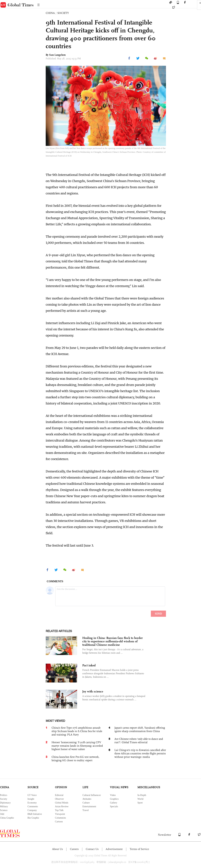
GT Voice (32, 795)
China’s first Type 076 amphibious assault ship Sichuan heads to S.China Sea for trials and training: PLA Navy (77, 731)
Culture (86, 803)
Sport (140, 803)
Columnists (60, 818)
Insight (31, 799)
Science (4, 810)
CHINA (50, 13)
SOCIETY (63, 13)
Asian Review (62, 806)
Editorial (59, 795)
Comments (33, 806)
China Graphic (7, 818)
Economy (32, 803)
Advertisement (114, 849)
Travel (86, 810)
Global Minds (62, 803)
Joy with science (93, 691)
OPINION (61, 787)
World (140, 799)
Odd (2, 814)
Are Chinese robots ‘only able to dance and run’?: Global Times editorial (139, 741)
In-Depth (142, 795)
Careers (74, 849)
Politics (4, 795)
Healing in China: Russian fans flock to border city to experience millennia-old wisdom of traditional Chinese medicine (113, 641)
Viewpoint (60, 814)
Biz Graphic (33, 818)
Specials (114, 806)
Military (4, 806)
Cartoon (59, 822)
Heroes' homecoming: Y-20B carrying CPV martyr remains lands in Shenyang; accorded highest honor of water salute (77, 746)
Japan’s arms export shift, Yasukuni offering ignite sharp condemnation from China (140, 729)
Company (32, 810)
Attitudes (87, 799)
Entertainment (89, 806)
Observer (59, 799)
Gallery (114, 803)
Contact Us (92, 849)
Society (4, 799)
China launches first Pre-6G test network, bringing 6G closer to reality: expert (75, 759)
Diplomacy (5, 803)
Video (113, 795)
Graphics (114, 799)
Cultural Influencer (92, 795)
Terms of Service (139, 849)
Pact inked (89, 665)
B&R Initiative (35, 814)
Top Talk (59, 810)
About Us (57, 849)
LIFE (85, 787)
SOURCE (33, 787)
